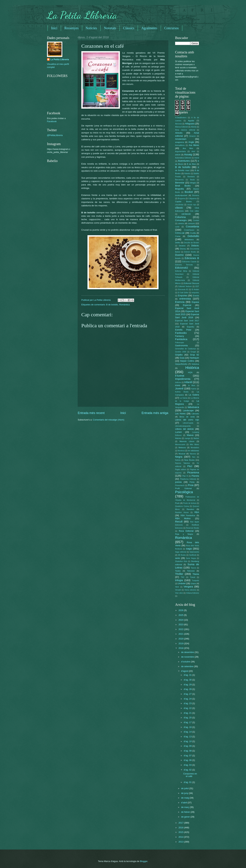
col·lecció (186, 214)
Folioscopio (180, 343)
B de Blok (191, 164)
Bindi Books (183, 186)
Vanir (177, 587)
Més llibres (194, 445)
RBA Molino (183, 518)
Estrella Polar (183, 330)
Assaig (188, 154)
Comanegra (181, 220)
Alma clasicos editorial (185, 130)
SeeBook (193, 555)
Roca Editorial (186, 531)
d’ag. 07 (188, 756)
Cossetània (192, 226)
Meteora (182, 448)
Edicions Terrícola (184, 265)
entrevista (185, 299)
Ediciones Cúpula (189, 262)
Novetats (110, 28)
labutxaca (193, 407)
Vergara (188, 587)
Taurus (193, 568)
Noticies (91, 28)
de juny (185, 793)
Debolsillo (193, 236)
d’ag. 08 (188, 751)
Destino (182, 246)
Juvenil (179, 388)
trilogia (179, 580)
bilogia (193, 183)
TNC (183, 577)
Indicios (178, 382)
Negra (179, 457)
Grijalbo (179, 355)
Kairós (194, 389)
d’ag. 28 (188, 689)
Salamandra (194, 552)
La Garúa (183, 398)
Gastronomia (181, 345)
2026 (181, 610)
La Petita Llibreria (82, 15)
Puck (177, 503)
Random (190, 509)
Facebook (52, 121)
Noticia (178, 460)
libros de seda (187, 417)
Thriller (179, 574)
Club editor (194, 211)
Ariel (193, 151)
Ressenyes (71, 28)
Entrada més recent (91, 413)
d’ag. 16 (188, 727)
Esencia (180, 302)
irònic (178, 385)
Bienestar (180, 183)
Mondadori (195, 448)
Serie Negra (191, 558)
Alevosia (178, 124)
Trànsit (193, 577)
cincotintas (179, 205)
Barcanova (179, 180)
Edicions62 (182, 268)
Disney (183, 249)
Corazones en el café (190, 775)
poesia (178, 482)
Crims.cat (180, 233)
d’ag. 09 (188, 746)
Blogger (144, 861)
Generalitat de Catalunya (185, 349)
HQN (190, 372)
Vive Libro (179, 593)
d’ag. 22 (188, 708)
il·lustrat (180, 376)
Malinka (178, 438)
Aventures (184, 161)
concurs (191, 223)
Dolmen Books (190, 252)
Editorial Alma (181, 271)
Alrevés (179, 133)
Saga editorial (181, 552)
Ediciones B (192, 258)
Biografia (179, 189)
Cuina (178, 236)
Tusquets (195, 581)
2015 (181, 832)
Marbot (196, 438)
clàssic (179, 208)
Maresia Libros (187, 441)
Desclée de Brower (192, 243)
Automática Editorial (183, 158)
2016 (181, 828)
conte (177, 227)
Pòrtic (192, 482)
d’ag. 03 (188, 765)
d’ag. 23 (188, 703)
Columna (180, 217)
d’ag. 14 (188, 732)
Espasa (195, 302)
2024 (181, 620)
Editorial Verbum (185, 286)
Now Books (190, 460)
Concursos (172, 28)
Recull (179, 522)
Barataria (191, 177)
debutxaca (189, 239)
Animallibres (180, 145)
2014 (181, 837)
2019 (181, 643)
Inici (54, 28)
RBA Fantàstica (188, 515)
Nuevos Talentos (183, 463)
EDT (197, 286)
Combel (196, 220)
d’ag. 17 (188, 722)
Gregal (193, 352)
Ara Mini (188, 148)
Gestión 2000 (181, 352)
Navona (193, 454)
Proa (191, 485)
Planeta (195, 476)
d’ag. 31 (188, 675)
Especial (187, 305)
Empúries (183, 296)
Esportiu (190, 327)
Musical (182, 454)
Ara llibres (194, 145)
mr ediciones (193, 451)
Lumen (178, 432)
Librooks (195, 414)
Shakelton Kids (181, 561)
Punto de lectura (190, 503)
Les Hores (180, 414)
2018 (181, 648)
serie (177, 558)
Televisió (191, 571)
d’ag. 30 (188, 680)
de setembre (187, 666)
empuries (195, 293)
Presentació (180, 485)
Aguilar (191, 121)
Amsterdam (181, 139)
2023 (181, 624)
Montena (181, 451)
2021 (181, 634)
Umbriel (182, 583)
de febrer (186, 812)
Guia (182, 358)
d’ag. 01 (188, 782)
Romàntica (125, 305)
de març (185, 807)
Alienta (194, 127)
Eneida (196, 296)
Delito (178, 243)
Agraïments (149, 28)
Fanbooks (181, 333)
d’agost (185, 671)
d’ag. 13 (188, 737)
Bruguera (181, 199)
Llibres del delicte (184, 429)
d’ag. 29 (188, 685)
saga (189, 549)
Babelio (187, 174)
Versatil (178, 590)
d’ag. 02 (188, 770)
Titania (196, 574)
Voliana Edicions (193, 593)
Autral (197, 158)
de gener (186, 817)
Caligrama (192, 199)
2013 (181, 842)
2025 (181, 615)
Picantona (193, 472)
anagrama (180, 142)
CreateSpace (189, 230)
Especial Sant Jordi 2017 (187, 321)
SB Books (182, 555)
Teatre (178, 571)
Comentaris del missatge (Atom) (108, 420)
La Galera (194, 395)
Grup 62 (194, 355)
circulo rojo (192, 205)
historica (195, 364)
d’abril (184, 803)
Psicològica (184, 492)
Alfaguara (190, 124)
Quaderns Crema (182, 506)
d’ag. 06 (188, 760)
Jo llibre (192, 386)
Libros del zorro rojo (187, 420)
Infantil (188, 382)
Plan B (185, 476)
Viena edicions (190, 590)
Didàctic (195, 246)
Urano (193, 584)
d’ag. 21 (188, 713)
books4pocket (181, 195)
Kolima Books (182, 392)
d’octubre (186, 662)
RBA (197, 512)
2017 (181, 823)
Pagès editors (181, 469)
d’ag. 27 (188, 694)
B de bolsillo (112, 305)
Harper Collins (187, 361)
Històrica (192, 368)
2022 (181, 629)
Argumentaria (180, 151)
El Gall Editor (183, 293)
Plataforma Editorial (188, 479)
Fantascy (180, 336)
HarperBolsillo (181, 364)
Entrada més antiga (155, 413)
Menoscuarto (180, 445)
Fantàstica (181, 339)
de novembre (188, 657)
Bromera (196, 195)
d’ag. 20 (188, 718)
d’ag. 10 (188, 741)
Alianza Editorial (181, 127)
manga (187, 438)
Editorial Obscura (191, 283)
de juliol (185, 788)
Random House (182, 512)
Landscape (188, 410)
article (178, 155)
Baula (192, 180)
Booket (189, 192)
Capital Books (183, 202)
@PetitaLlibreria (55, 135)
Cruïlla (193, 233)
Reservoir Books (193, 528)
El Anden (195, 290)
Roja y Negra (184, 534)
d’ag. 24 (188, 699)
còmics (181, 223)
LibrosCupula (188, 423)
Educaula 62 (183, 290)
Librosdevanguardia (183, 426)
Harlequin (194, 358)
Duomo (179, 255)
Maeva (190, 435)
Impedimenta (183, 379)
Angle (191, 142)
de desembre (188, 652)
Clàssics (129, 28)
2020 (181, 639)
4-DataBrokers (181, 118)
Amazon (193, 136)
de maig (185, 798)
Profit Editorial (183, 488)
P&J (190, 466)
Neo (194, 457)
